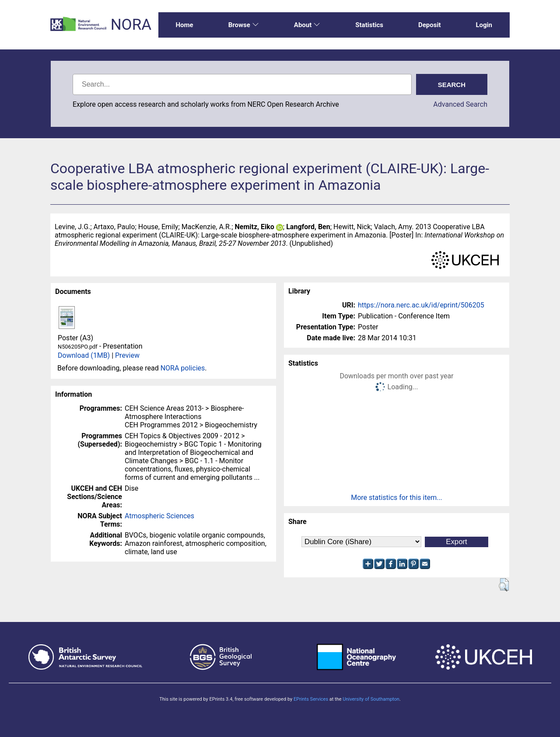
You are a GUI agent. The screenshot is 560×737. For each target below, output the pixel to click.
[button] (504, 585)
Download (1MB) (84, 355)
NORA (131, 25)
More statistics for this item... (397, 498)
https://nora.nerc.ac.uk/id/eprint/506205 (421, 305)
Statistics (369, 25)
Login (484, 25)
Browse (244, 25)
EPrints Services (311, 699)
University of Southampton (371, 699)
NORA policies (183, 368)
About (307, 25)
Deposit (430, 25)
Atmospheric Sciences (159, 516)
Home (185, 25)
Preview (127, 355)
